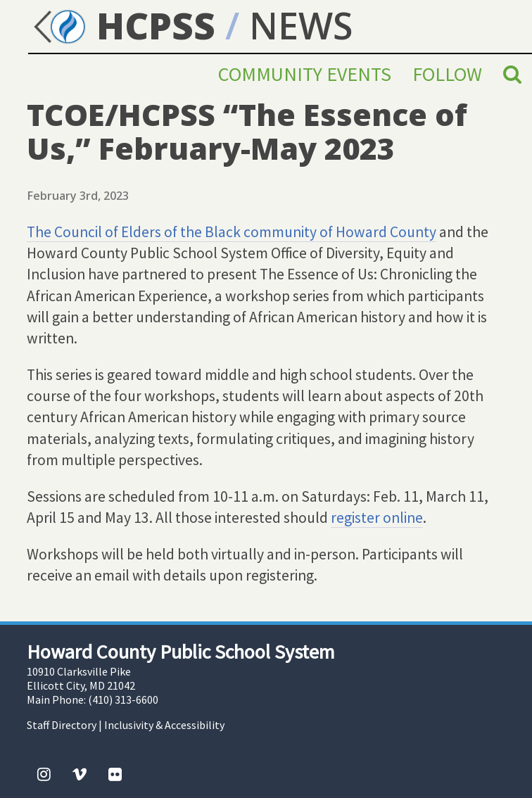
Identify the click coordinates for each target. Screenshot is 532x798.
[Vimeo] (80, 774)
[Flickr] (115, 774)
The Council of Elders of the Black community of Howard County (232, 232)
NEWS (301, 25)
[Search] (512, 74)
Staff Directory (62, 725)
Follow (447, 74)
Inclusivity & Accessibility (164, 725)
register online (377, 518)
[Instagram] (44, 774)
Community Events (305, 74)
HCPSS (122, 25)
